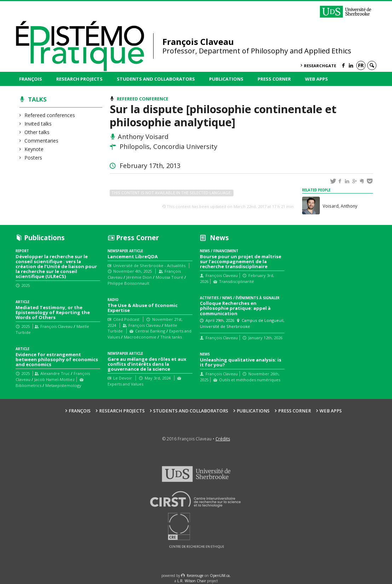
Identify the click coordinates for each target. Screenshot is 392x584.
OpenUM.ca (220, 576)
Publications (226, 79)
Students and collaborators (156, 79)
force (195, 576)
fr (361, 65)
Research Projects (79, 79)
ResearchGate (320, 66)
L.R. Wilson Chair (192, 581)
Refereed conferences (50, 115)
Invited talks (38, 124)
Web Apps (316, 79)
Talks (37, 99)
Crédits (223, 439)
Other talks (37, 132)
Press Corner (274, 79)
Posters (33, 158)
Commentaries (42, 141)
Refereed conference (143, 99)
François (31, 79)
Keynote (34, 149)
